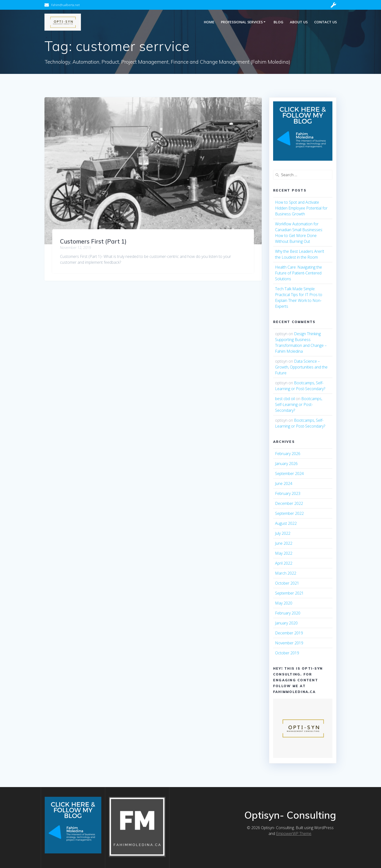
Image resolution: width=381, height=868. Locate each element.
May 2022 (284, 553)
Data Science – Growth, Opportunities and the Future (301, 367)
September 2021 (289, 593)
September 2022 (289, 513)
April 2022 (284, 563)
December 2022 (289, 503)
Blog (278, 22)
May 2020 (284, 603)
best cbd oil (285, 399)
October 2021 (287, 583)
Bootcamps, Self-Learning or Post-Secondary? (299, 404)
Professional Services (242, 22)
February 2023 (288, 493)
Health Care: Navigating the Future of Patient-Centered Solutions (299, 273)
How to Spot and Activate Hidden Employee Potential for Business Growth (301, 208)
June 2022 (284, 543)
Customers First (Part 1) (93, 241)
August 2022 (286, 523)
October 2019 (287, 653)
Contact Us (325, 22)
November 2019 (289, 643)
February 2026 (288, 454)
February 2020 (288, 613)
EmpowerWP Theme (294, 833)
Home (209, 22)
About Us (299, 22)
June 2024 (284, 483)
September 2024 (289, 473)
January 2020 (286, 623)
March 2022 (286, 573)
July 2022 (283, 533)
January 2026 (286, 464)
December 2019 (289, 633)
